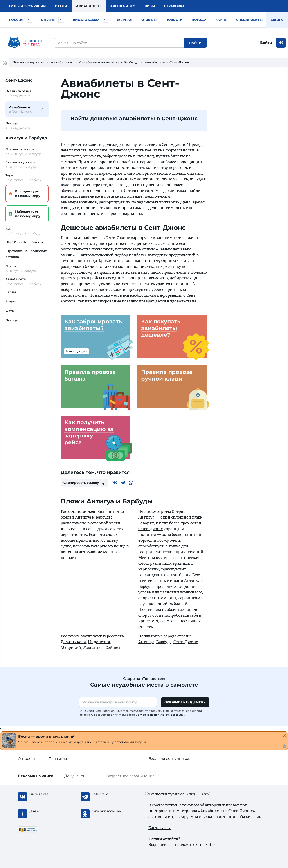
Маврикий (71, 647)
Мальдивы (93, 647)
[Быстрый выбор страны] (61, 20)
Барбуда (164, 642)
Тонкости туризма (29, 62)
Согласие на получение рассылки (160, 715)
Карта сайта (160, 828)
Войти (266, 43)
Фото (10, 311)
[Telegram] (123, 483)
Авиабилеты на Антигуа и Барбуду (108, 62)
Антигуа (192, 581)
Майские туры (26, 214)
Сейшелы (115, 647)
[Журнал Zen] (47, 811)
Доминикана (73, 642)
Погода (199, 20)
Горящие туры (26, 194)
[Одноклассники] (110, 811)
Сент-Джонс (19, 80)
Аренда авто (123, 6)
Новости (174, 20)
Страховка (174, 6)
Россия (16, 20)
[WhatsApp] (131, 483)
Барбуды (146, 586)
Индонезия (99, 642)
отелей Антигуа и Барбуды (86, 517)
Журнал (125, 20)
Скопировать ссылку (84, 483)
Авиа (89, 6)
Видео (11, 301)
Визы (150, 6)
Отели (61, 6)
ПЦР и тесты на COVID (24, 242)
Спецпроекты (249, 20)
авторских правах (222, 805)
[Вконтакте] (115, 483)
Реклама (36, 776)
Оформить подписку (185, 702)
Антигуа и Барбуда (26, 138)
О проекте (28, 759)
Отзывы (149, 20)
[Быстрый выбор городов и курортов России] (29, 20)
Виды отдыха (86, 20)
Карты (221, 20)
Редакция (58, 759)
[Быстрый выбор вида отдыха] (105, 20)
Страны (48, 20)
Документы (75, 776)
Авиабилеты (61, 62)
